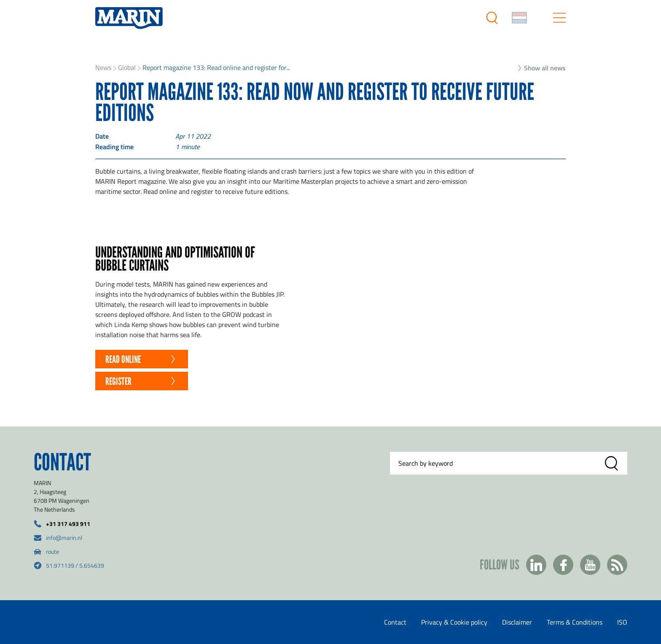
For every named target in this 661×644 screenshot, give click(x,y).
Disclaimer (517, 622)
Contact (395, 622)
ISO (622, 622)
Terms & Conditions (575, 622)
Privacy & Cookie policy (454, 622)
